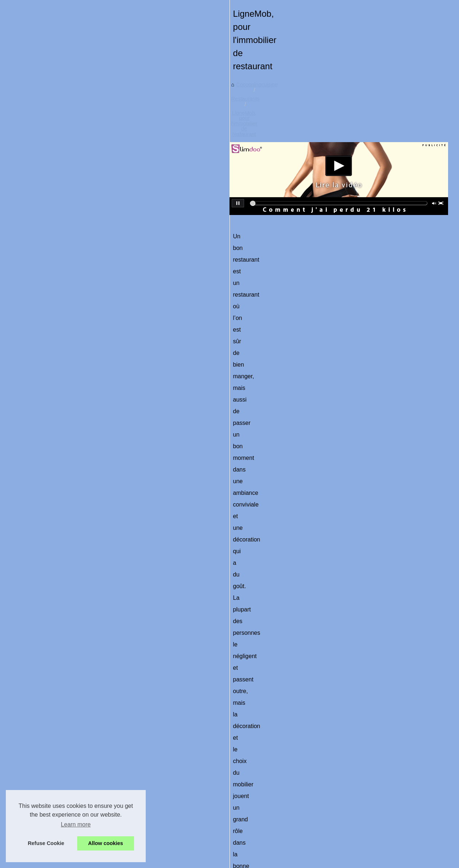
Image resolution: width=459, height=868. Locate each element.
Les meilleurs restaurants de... (55, 369)
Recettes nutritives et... (47, 287)
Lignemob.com (143, 421)
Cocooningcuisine (148, 226)
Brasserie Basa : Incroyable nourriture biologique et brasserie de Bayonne (255, 792)
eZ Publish (185, 853)
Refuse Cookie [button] (46, 843)
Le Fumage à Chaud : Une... (53, 254)
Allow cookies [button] (106, 843)
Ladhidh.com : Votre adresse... (56, 303)
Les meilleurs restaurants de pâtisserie (397, 756)
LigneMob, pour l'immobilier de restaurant (258, 226)
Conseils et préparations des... (55, 320)
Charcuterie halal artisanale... (54, 238)
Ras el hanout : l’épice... (48, 221)
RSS (165, 853)
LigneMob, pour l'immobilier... (54, 386)
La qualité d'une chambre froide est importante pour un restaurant (246, 829)
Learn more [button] (76, 824)
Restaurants (189, 226)
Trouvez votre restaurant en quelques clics (175, 756)
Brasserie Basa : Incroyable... (54, 353)
